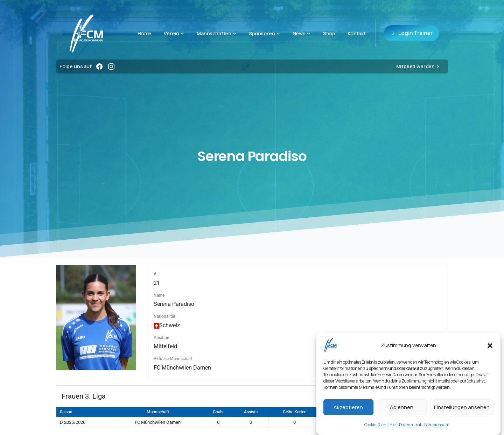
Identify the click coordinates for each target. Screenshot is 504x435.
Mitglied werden (419, 66)
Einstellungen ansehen (462, 407)
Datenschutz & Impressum (424, 425)
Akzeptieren (348, 407)
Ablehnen (402, 407)
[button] (490, 345)
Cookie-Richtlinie (380, 425)
